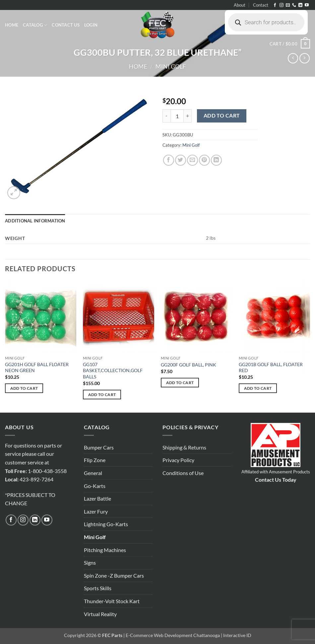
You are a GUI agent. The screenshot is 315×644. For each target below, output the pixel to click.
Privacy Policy (178, 460)
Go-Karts (95, 486)
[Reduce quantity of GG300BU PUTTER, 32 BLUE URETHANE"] (166, 116)
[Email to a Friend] (192, 160)
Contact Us (66, 25)
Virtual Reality (100, 614)
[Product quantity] (177, 116)
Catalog (35, 25)
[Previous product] (305, 58)
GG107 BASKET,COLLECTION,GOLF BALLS (113, 370)
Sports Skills (98, 588)
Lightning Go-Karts (106, 524)
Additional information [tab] (35, 221)
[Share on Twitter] (181, 160)
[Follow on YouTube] (307, 5)
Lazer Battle (97, 498)
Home (12, 25)
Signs (90, 563)
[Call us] (294, 5)
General (93, 473)
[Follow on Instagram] (282, 5)
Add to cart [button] (24, 388)
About (240, 5)
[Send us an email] (288, 5)
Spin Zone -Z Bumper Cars (114, 575)
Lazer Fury (96, 511)
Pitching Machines (105, 550)
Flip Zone (95, 460)
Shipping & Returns (184, 447)
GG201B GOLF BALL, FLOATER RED (271, 367)
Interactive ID (237, 635)
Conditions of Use (183, 473)
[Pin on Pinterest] (204, 160)
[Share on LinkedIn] (216, 160)
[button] (91, 25)
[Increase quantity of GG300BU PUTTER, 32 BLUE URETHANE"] (188, 116)
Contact (261, 5)
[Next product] (293, 58)
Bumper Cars (99, 447)
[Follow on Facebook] (275, 5)
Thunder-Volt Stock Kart (112, 601)
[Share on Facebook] (169, 160)
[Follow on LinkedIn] (300, 5)
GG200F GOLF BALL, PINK (189, 365)
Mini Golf (171, 66)
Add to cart (222, 116)
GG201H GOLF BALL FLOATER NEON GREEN (37, 367)
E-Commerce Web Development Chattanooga (173, 635)
